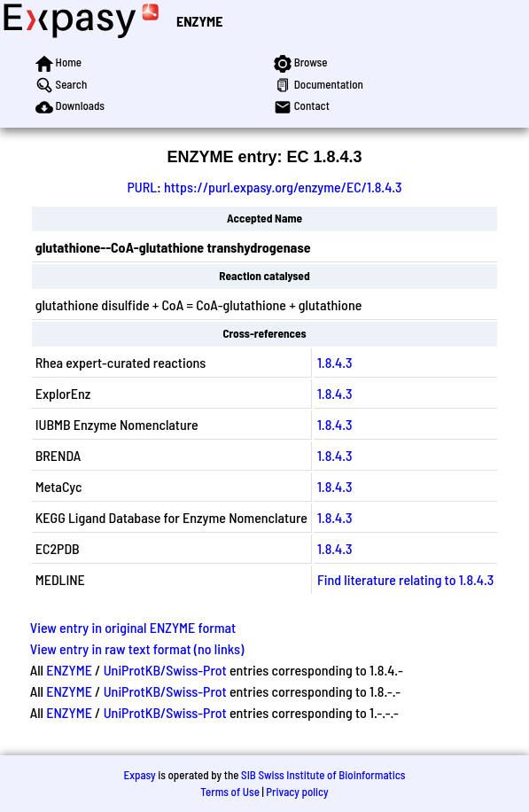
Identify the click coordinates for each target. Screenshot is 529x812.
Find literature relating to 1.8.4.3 (405, 579)
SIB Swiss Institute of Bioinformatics (323, 775)
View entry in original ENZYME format (133, 627)
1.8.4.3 (335, 362)
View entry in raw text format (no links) (137, 648)
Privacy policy (297, 792)
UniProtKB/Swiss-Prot (165, 670)
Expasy (139, 775)
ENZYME (199, 21)
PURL (142, 187)
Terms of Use (230, 792)
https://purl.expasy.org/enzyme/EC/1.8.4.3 (283, 187)
